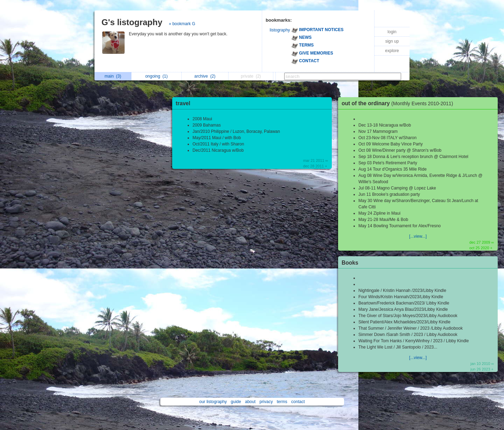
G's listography (132, 22)
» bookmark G (182, 24)
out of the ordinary (399, 103)
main (113, 76)
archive (205, 76)
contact (298, 402)
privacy (266, 402)
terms (282, 402)
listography (280, 30)
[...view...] (418, 236)
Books (350, 263)
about (250, 402)
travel (183, 103)
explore (392, 51)
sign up (392, 41)
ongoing (156, 76)
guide (236, 402)
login (392, 32)
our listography (213, 402)
